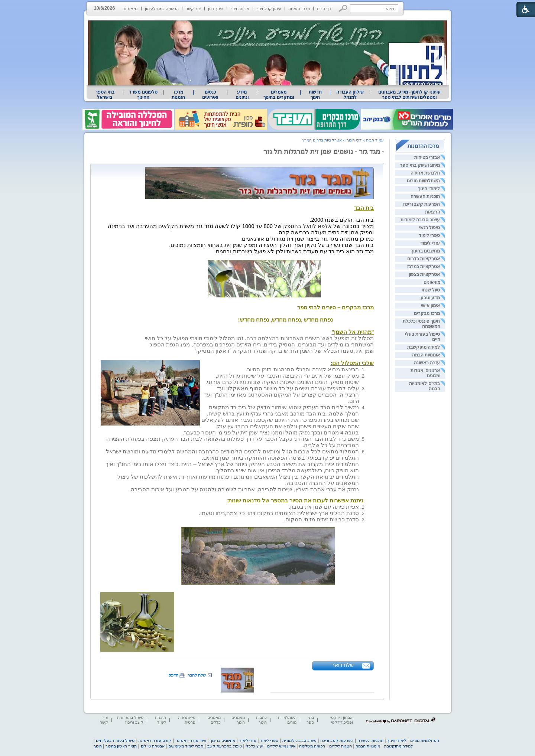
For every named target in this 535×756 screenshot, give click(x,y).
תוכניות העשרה (425, 196)
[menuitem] (409, 95)
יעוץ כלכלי (254, 746)
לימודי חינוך (429, 189)
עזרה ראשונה (427, 363)
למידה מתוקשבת (424, 347)
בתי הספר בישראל (105, 95)
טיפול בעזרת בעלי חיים (115, 740)
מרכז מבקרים (427, 313)
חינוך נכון (216, 9)
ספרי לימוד (429, 235)
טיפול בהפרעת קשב (225, 746)
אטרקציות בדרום (424, 259)
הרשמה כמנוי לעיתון (162, 9)
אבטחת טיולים (153, 746)
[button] (343, 8)
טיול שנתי (431, 290)
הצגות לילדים (341, 746)
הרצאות (433, 212)
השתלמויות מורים (423, 181)
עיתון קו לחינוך (269, 9)
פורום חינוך (240, 9)
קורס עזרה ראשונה (155, 740)
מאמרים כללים (214, 720)
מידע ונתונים (242, 95)
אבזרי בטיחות (427, 157)
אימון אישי (430, 306)
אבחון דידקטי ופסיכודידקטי (341, 720)
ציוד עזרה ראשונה (191, 740)
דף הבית (324, 9)
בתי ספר (310, 720)
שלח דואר (343, 665)
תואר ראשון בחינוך (121, 746)
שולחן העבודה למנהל (350, 95)
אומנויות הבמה (426, 355)
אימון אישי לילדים (281, 746)
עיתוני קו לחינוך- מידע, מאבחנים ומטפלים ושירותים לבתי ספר (409, 95)
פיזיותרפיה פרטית (187, 720)
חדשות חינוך (315, 95)
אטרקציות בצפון (424, 274)
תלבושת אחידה (425, 173)
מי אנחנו (131, 9)
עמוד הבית (375, 140)
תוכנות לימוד (160, 720)
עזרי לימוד (430, 243)
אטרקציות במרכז (424, 267)
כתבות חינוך (261, 720)
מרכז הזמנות (299, 9)
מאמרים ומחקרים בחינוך (278, 95)
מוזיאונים (432, 282)
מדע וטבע (430, 298)
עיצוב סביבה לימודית (420, 220)
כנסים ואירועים (210, 95)
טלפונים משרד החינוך (143, 95)
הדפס (173, 675)
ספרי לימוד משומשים (186, 746)
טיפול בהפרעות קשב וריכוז (130, 720)
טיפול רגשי (429, 228)
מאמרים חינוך (238, 720)
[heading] (260, 197)
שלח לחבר (197, 675)
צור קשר (193, 9)
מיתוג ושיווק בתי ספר (420, 165)
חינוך (98, 746)
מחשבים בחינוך (425, 251)
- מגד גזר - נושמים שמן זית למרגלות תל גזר (324, 151)
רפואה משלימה (312, 746)
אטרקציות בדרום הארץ (322, 140)
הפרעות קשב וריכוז (422, 204)
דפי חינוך (354, 140)
